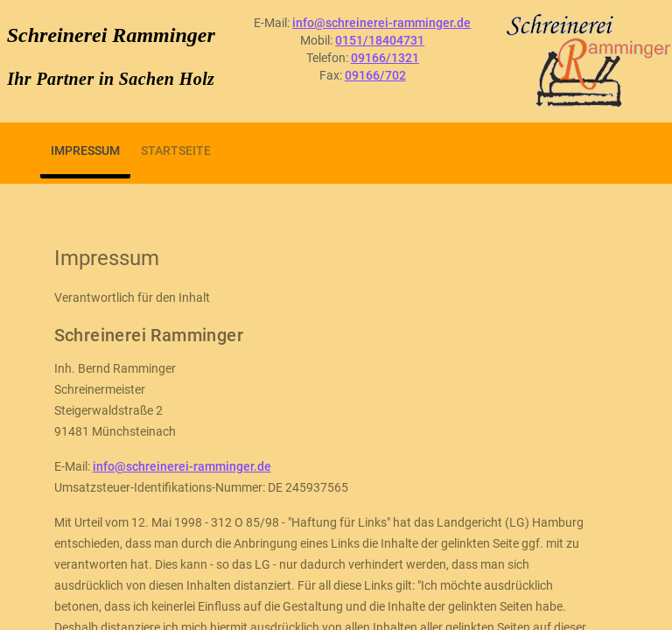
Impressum (85, 150)
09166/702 (375, 75)
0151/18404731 (380, 40)
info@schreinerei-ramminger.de (381, 23)
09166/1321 (385, 58)
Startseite (176, 150)
